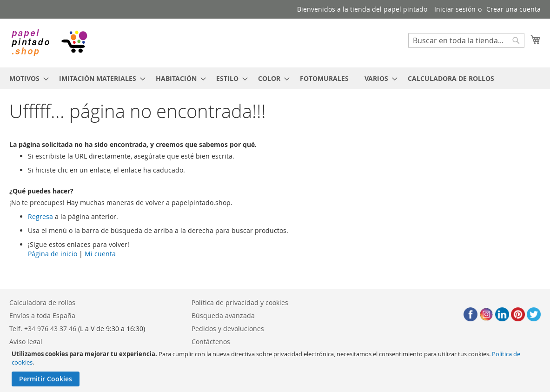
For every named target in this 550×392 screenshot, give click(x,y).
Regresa (40, 216)
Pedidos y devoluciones (228, 329)
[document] (276, 368)
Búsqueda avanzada (223, 316)
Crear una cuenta (514, 9)
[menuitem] (26, 78)
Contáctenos (211, 342)
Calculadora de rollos (42, 302)
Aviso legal (26, 342)
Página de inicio (53, 254)
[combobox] (466, 40)
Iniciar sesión (455, 9)
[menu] (275, 78)
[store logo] (49, 43)
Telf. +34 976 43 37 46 (43, 329)
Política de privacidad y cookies (240, 302)
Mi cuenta (100, 254)
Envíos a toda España (42, 316)
